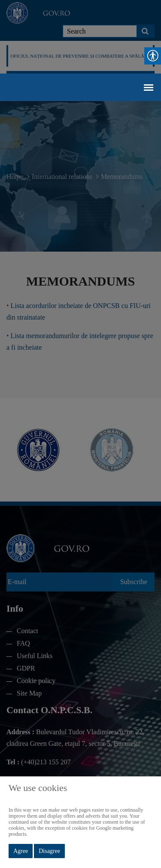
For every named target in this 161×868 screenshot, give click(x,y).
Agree (21, 851)
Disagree (49, 851)
